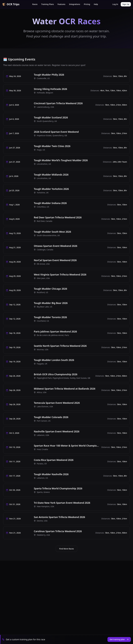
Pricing (87, 4)
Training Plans (47, 4)
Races (35, 4)
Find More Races (67, 581)
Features (61, 4)
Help (96, 4)
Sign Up (126, 4)
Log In (115, 4)
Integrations (75, 4)
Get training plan (119, 639)
